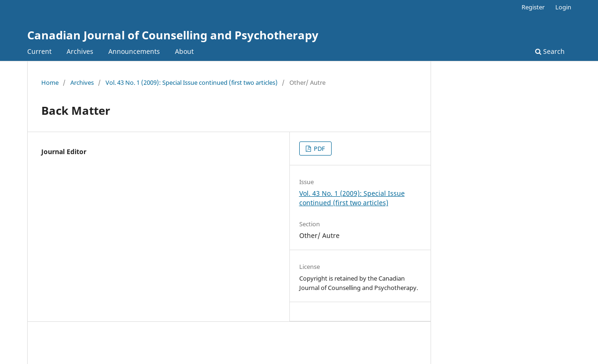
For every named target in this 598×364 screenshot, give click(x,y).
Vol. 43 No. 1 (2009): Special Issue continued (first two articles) (192, 82)
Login (563, 7)
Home (50, 82)
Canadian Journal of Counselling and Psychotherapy (173, 35)
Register (533, 7)
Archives (80, 51)
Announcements (134, 51)
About (184, 51)
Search (550, 51)
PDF (319, 149)
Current (39, 51)
